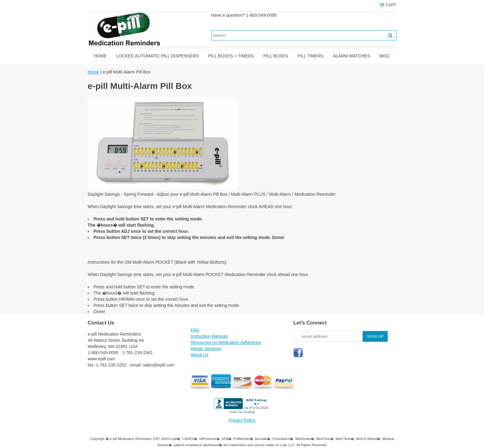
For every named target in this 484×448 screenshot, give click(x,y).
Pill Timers (311, 56)
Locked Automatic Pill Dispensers (157, 56)
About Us (199, 355)
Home (100, 56)
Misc (385, 56)
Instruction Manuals (209, 336)
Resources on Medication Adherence (226, 342)
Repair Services (206, 349)
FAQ (195, 330)
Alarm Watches (351, 56)
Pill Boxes (276, 56)
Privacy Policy (242, 420)
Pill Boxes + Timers (231, 56)
